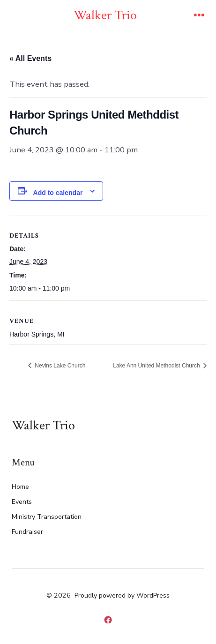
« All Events (30, 58)
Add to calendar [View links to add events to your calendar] (58, 193)
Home (20, 487)
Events (22, 502)
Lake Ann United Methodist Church (157, 366)
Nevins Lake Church (59, 366)
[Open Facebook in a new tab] (108, 620)
